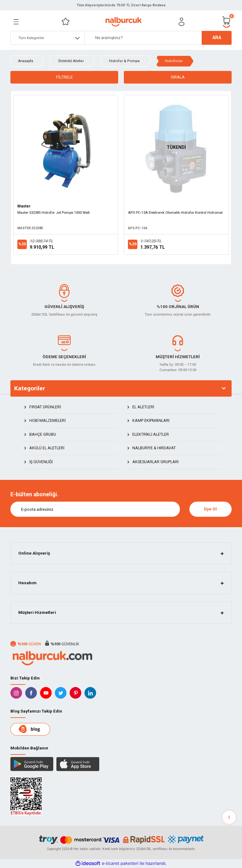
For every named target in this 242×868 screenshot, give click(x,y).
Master (24, 206)
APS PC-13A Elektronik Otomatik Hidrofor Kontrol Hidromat (175, 213)
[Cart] (227, 22)
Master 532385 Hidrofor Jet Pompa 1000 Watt (53, 213)
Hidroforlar (174, 61)
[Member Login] (181, 22)
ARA (217, 38)
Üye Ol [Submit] (210, 509)
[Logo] (123, 22)
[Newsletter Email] (95, 509)
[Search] (158, 38)
